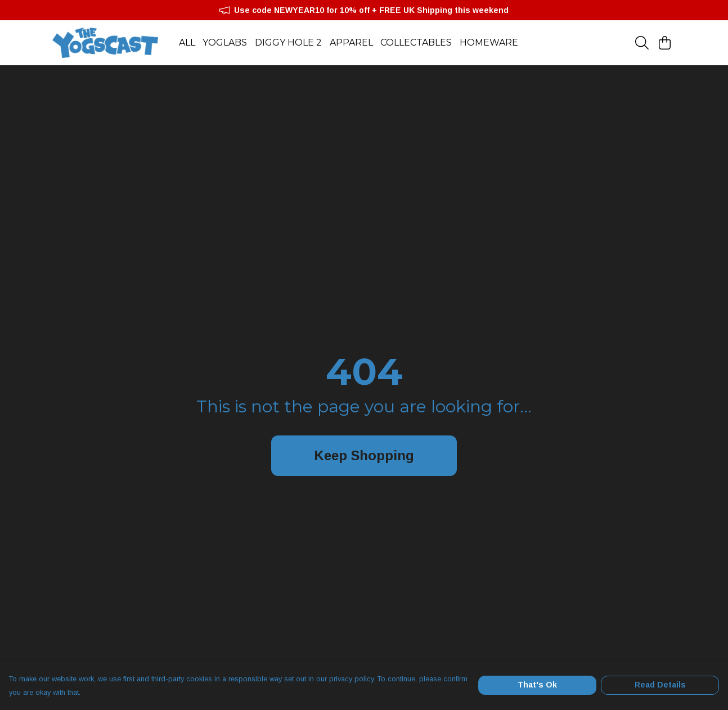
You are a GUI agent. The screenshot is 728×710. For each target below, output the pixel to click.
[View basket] (664, 43)
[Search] (642, 43)
